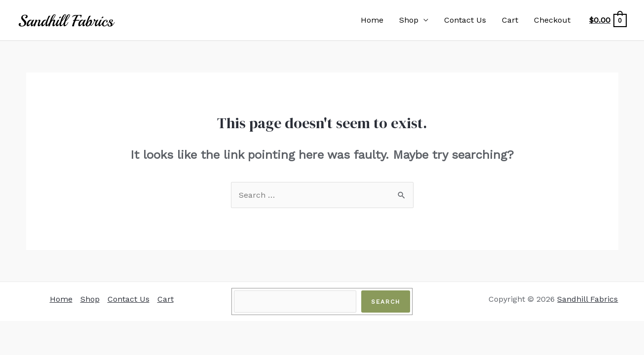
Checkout (552, 20)
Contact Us (465, 20)
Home (372, 20)
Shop (409, 20)
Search (386, 302)
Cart (510, 20)
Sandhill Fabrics (587, 299)
